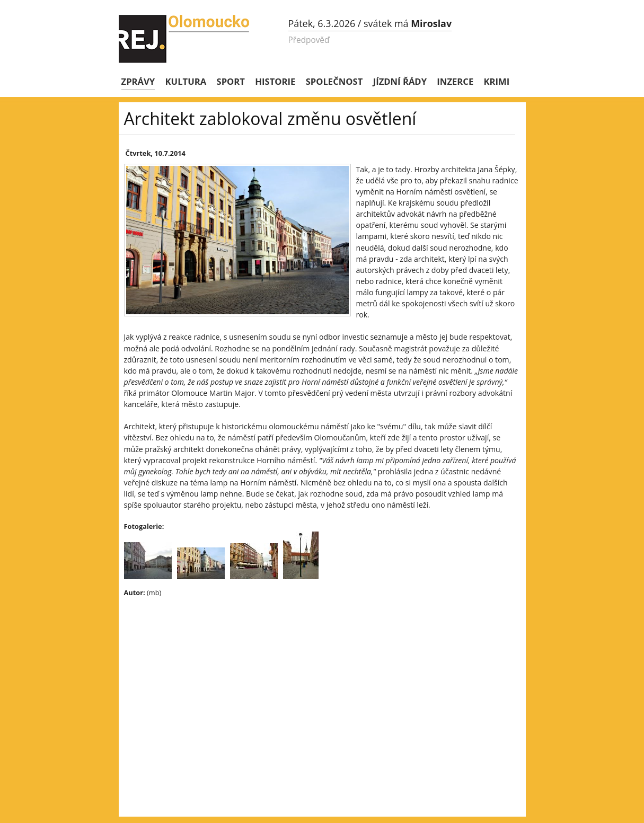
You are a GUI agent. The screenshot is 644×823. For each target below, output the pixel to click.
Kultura (186, 81)
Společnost (334, 81)
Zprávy (138, 81)
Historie (275, 81)
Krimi (497, 81)
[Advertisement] (310, 682)
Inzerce (455, 81)
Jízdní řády (400, 81)
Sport (231, 81)
